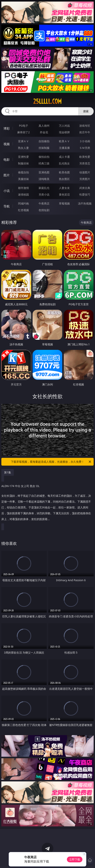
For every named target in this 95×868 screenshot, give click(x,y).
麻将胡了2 (23, 132)
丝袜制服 (44, 148)
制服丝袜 (23, 163)
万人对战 (64, 126)
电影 (7, 160)
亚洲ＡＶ (23, 141)
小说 (7, 191)
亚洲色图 (44, 172)
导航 (7, 206)
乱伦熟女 (64, 163)
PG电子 (24, 126)
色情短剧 (44, 210)
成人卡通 (64, 157)
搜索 (86, 111)
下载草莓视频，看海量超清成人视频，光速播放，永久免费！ (51, 462)
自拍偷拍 (44, 141)
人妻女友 (64, 188)
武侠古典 (85, 188)
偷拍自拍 (44, 157)
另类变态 (85, 163)
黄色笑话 (64, 194)
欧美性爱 (85, 157)
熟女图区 (64, 179)
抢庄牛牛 (85, 132)
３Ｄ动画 (85, 141)
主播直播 (64, 148)
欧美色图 (64, 172)
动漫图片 (85, 172)
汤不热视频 (85, 203)
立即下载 (75, 859)
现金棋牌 (64, 132)
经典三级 (44, 163)
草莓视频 (64, 203)
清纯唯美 (44, 179)
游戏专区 (85, 126)
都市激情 (23, 188)
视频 (7, 144)
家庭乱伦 (44, 188)
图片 (7, 175)
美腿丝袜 (23, 179)
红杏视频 (23, 210)
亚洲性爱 (23, 157)
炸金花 (44, 132)
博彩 (7, 128)
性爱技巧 (85, 194)
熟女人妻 (23, 148)
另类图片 (85, 179)
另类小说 (44, 194)
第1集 (8, 472)
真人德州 (44, 126)
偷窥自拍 (23, 172)
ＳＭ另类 (85, 148)
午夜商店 (44, 203)
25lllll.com (47, 101)
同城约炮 (23, 203)
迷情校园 (23, 194)
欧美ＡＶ (64, 141)
